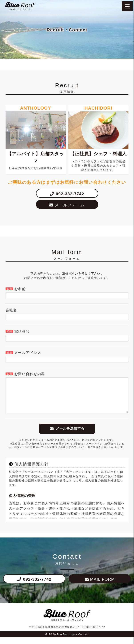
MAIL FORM (103, 586)
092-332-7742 (70, 194)
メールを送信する (70, 435)
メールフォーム (70, 205)
